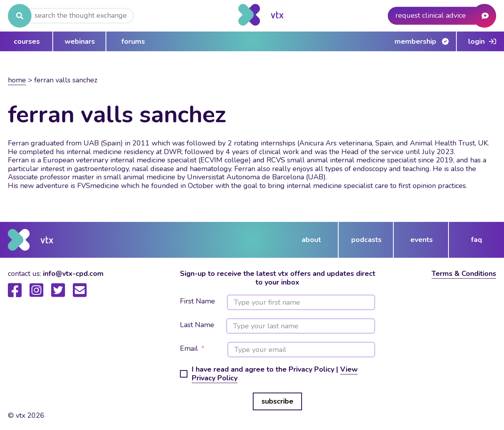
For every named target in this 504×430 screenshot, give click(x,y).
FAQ (476, 240)
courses (27, 41)
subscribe (277, 401)
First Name (197, 302)
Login (476, 41)
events (422, 240)
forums (133, 41)
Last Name (197, 325)
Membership (415, 41)
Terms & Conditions (464, 274)
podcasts (366, 240)
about (311, 240)
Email (189, 349)
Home (17, 80)
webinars (80, 41)
